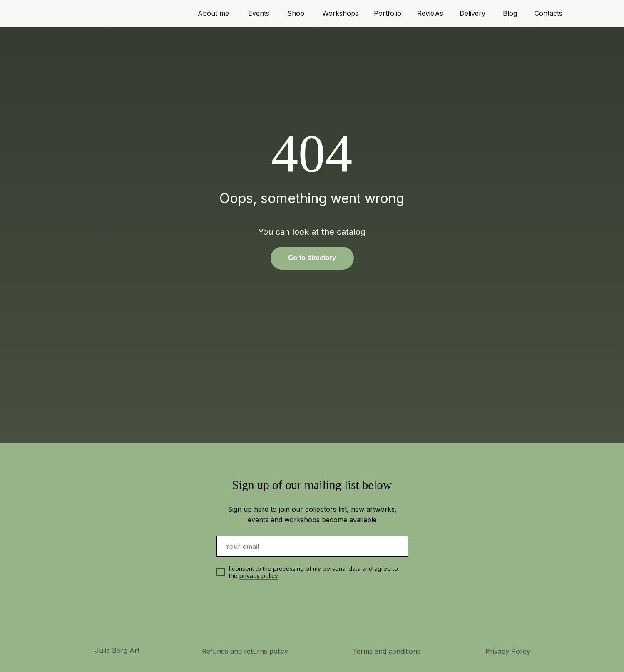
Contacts (548, 13)
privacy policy (259, 576)
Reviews (430, 13)
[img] (323, 615)
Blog (510, 13)
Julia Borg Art (117, 650)
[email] (312, 546)
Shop (296, 13)
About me (213, 13)
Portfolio (388, 13)
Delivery (472, 13)
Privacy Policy (508, 651)
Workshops (340, 13)
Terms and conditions (387, 651)
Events (259, 13)
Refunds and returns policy (245, 651)
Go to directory (312, 258)
